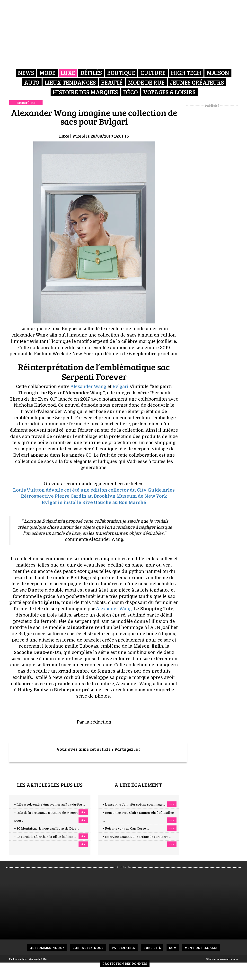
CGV (173, 948)
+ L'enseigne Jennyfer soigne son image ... (134, 805)
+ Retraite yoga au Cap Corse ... (126, 829)
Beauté (112, 82)
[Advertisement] (217, 181)
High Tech (186, 73)
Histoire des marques (85, 92)
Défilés (91, 73)
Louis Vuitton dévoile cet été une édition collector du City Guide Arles (94, 490)
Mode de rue (146, 82)
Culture (153, 73)
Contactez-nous (88, 948)
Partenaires (123, 948)
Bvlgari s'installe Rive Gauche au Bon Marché (94, 502)
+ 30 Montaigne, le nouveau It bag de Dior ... (47, 829)
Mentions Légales (201, 948)
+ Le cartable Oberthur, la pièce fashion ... (45, 837)
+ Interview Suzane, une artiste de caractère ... (137, 837)
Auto (32, 82)
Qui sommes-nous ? (47, 948)
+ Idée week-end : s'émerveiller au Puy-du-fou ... (49, 805)
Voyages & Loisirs (169, 92)
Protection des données (125, 963)
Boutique (121, 73)
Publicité (152, 948)
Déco (131, 92)
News (26, 73)
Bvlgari (120, 387)
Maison (218, 73)
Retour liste (26, 103)
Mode (47, 73)
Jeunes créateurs (197, 82)
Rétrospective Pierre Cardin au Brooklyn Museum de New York (94, 496)
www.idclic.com (229, 959)
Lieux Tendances (70, 82)
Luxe (68, 73)
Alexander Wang (88, 387)
